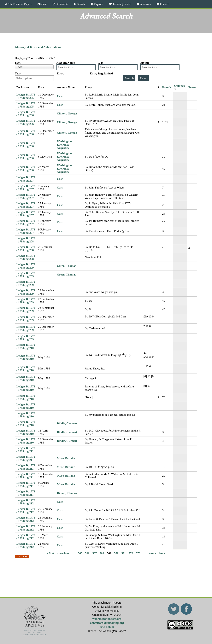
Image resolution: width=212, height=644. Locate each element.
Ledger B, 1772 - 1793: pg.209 (26, 266)
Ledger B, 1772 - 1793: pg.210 (26, 346)
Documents (62, 4)
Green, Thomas (66, 266)
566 (87, 553)
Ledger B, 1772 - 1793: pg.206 (26, 114)
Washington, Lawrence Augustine (65, 145)
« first (50, 553)
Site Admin (107, 627)
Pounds (167, 87)
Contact (164, 4)
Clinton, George (67, 113)
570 (116, 553)
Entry (61, 73)
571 (124, 553)
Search (81, 4)
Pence (192, 87)
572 (131, 553)
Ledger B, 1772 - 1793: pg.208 (26, 240)
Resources (145, 4)
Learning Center (121, 4)
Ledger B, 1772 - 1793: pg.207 (26, 179)
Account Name (66, 63)
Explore (98, 4)
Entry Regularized (101, 73)
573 (138, 553)
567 (94, 553)
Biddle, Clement (67, 423)
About (43, 4)
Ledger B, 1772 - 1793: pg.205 (26, 96)
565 (80, 553)
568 (102, 553)
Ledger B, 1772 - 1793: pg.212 (26, 502)
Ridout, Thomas (67, 493)
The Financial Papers (19, 4)
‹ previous (63, 553)
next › (152, 553)
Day (101, 63)
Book (18, 63)
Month (145, 63)
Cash (60, 96)
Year (18, 73)
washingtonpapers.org (107, 619)
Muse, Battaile (66, 458)
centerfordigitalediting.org (107, 623)
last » (162, 553)
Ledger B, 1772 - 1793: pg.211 (26, 450)
